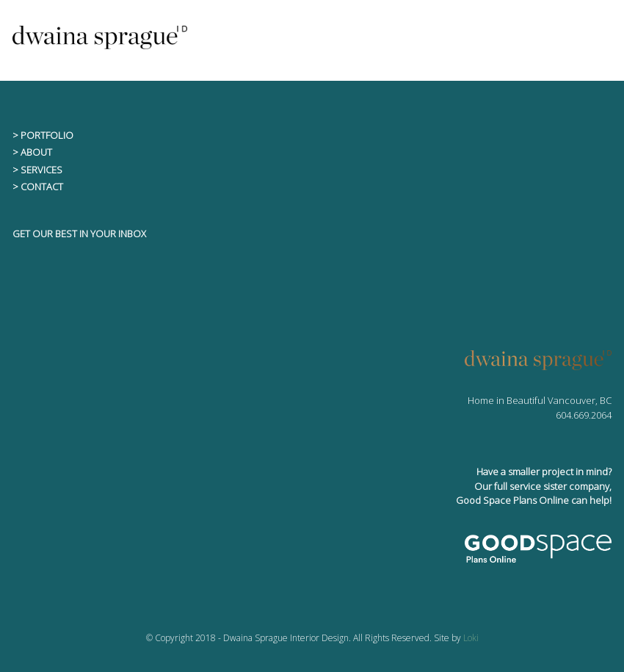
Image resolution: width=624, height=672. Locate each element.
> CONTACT (38, 187)
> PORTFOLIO (43, 135)
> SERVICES (37, 170)
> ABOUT (32, 152)
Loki (471, 638)
